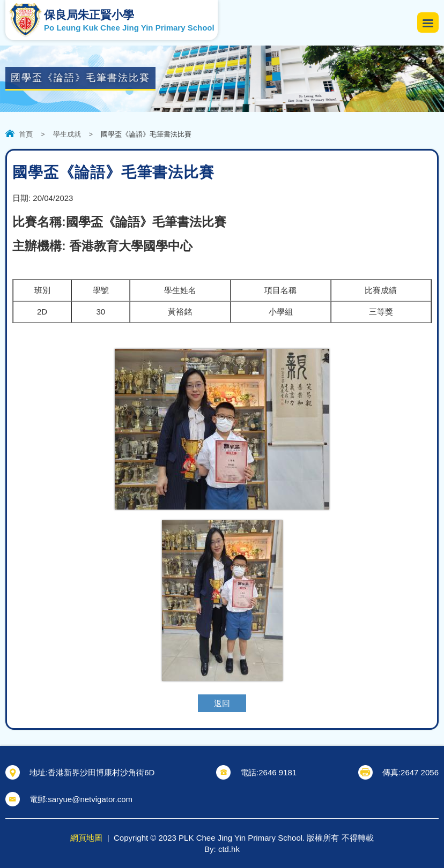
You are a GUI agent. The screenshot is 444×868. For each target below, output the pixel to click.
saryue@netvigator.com (90, 799)
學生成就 (67, 134)
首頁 (26, 134)
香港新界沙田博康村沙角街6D (101, 772)
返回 (222, 703)
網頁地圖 (86, 838)
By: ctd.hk (222, 849)
